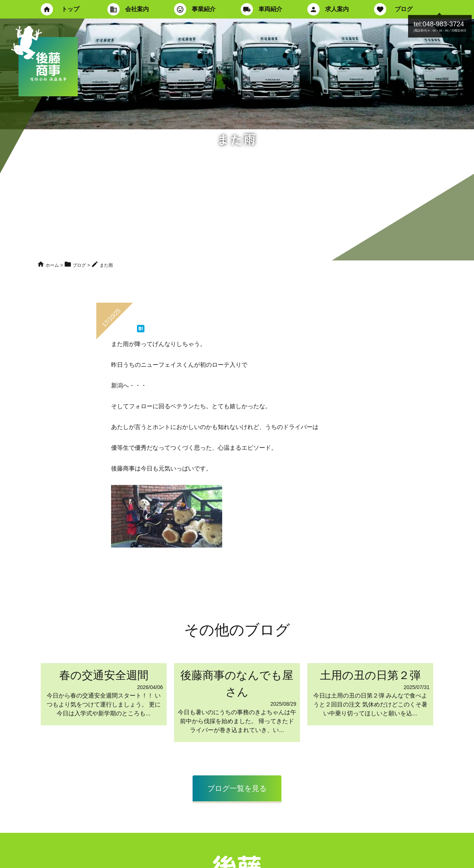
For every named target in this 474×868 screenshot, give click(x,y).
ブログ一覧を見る (237, 788)
